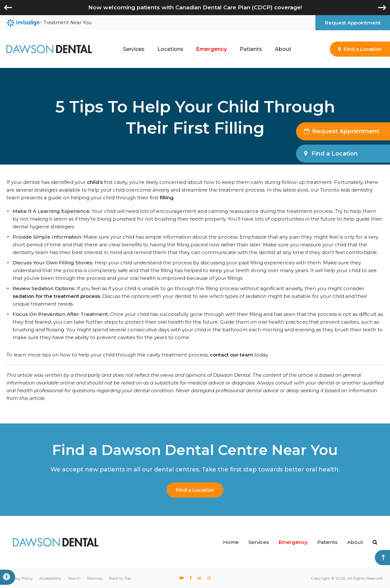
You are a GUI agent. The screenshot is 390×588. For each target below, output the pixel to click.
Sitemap (95, 578)
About (355, 542)
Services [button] (134, 49)
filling (167, 198)
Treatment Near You (49, 23)
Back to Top (120, 578)
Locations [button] (170, 49)
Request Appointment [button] (353, 23)
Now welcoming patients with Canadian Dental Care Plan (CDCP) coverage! (195, 7)
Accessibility (50, 578)
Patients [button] (251, 49)
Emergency (212, 49)
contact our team (231, 355)
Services (259, 542)
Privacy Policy (20, 578)
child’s (95, 182)
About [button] (283, 49)
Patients (327, 542)
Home (231, 542)
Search (74, 578)
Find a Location (195, 490)
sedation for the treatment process (56, 296)
